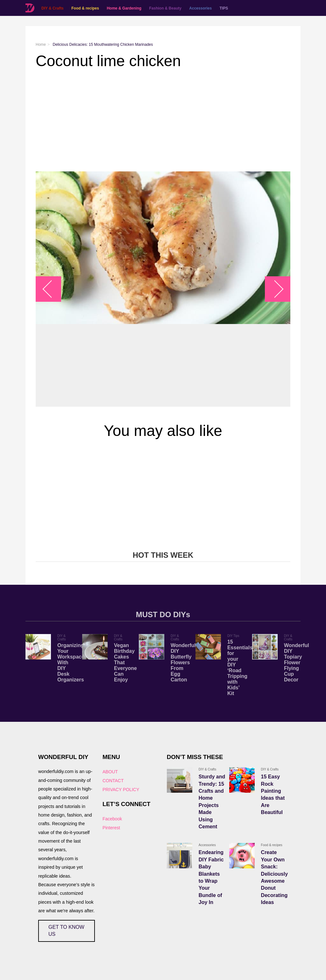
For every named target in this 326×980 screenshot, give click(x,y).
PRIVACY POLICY (121, 790)
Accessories (200, 8)
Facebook (112, 819)
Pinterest (111, 828)
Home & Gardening (124, 8)
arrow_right (275, 289)
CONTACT (113, 781)
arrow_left (52, 289)
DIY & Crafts (53, 8)
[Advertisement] (163, 121)
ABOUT (110, 772)
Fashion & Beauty (165, 8)
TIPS (224, 8)
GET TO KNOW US (66, 931)
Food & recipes (85, 8)
